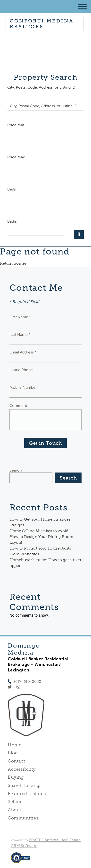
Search (16, 470)
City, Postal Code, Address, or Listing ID (41, 87)
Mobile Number (23, 387)
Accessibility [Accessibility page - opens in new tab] (22, 769)
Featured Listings (27, 794)
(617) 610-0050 (28, 681)
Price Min (16, 125)
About (14, 810)
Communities (23, 818)
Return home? (13, 263)
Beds (12, 189)
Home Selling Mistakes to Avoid (39, 531)
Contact (16, 761)
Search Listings (25, 785)
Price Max (16, 157)
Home (15, 745)
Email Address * (23, 352)
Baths (12, 221)
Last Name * (20, 334)
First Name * (20, 317)
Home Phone (21, 370)
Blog (13, 753)
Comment (18, 405)
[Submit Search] (79, 234)
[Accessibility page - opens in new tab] (21, 860)
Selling (15, 802)
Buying (16, 777)
